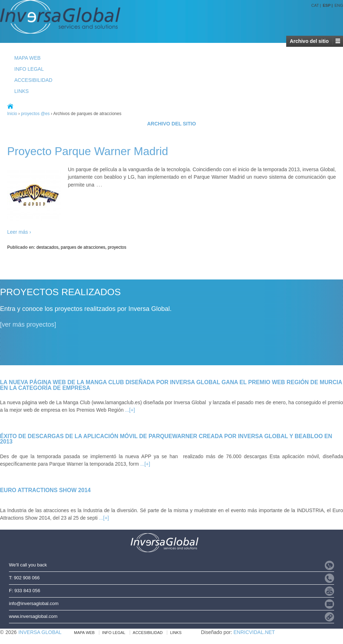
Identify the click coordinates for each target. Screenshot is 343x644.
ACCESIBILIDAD (33, 80)
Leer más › (19, 232)
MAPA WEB (28, 58)
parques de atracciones (83, 247)
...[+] (130, 410)
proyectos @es (35, 114)
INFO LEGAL (29, 69)
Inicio (12, 114)
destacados (47, 247)
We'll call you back (28, 565)
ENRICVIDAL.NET (254, 632)
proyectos (117, 247)
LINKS (21, 91)
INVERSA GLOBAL (40, 632)
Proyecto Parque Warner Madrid (88, 151)
